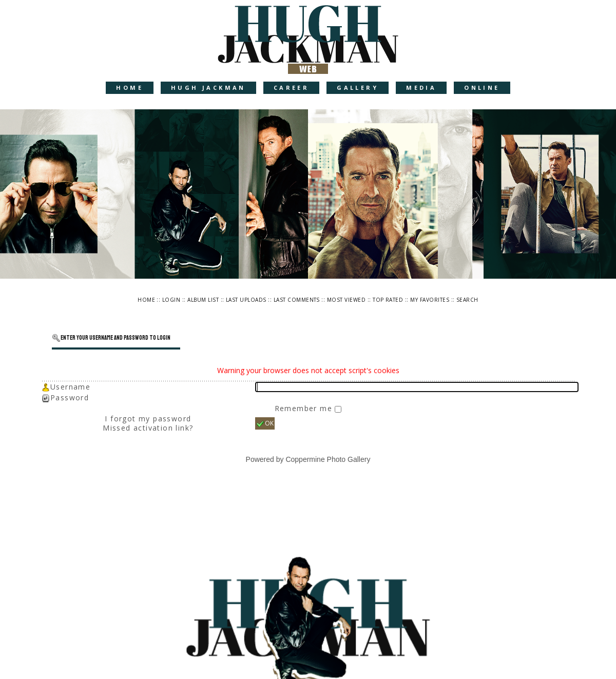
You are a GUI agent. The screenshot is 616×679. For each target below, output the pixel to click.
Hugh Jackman (208, 88)
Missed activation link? (148, 428)
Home (130, 88)
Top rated (388, 300)
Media (421, 88)
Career (291, 88)
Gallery (358, 88)
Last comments (297, 300)
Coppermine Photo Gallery (328, 459)
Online (482, 88)
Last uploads (246, 300)
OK (265, 423)
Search (467, 300)
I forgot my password (148, 419)
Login (171, 300)
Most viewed (346, 300)
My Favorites (430, 300)
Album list (203, 300)
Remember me (305, 408)
